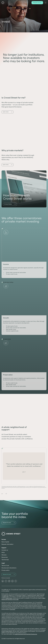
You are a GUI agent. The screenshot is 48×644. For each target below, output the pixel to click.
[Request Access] (37, 3)
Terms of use (5, 566)
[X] (16, 581)
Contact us (5, 550)
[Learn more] (8, 113)
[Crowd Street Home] (3, 3)
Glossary (4, 555)
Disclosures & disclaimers (9, 568)
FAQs (3, 553)
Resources (5, 557)
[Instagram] (9, 581)
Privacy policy (6, 570)
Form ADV (12, 609)
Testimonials (5, 560)
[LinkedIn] (3, 581)
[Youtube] (12, 581)
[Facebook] (6, 581)
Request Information (7, 544)
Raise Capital (5, 542)
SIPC (8, 597)
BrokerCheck (9, 598)
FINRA (4, 597)
